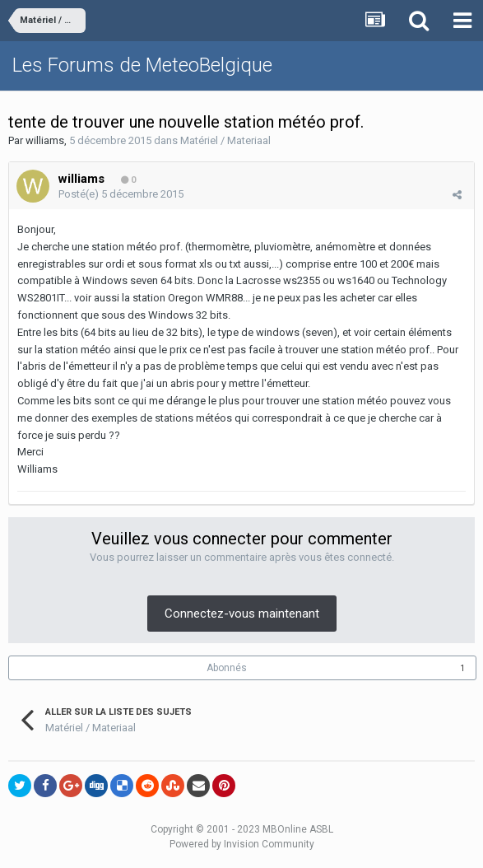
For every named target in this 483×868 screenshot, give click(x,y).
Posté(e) (121, 194)
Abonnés (227, 668)
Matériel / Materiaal (225, 140)
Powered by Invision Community (242, 844)
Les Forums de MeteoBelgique (142, 65)
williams (45, 140)
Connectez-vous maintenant (242, 614)
